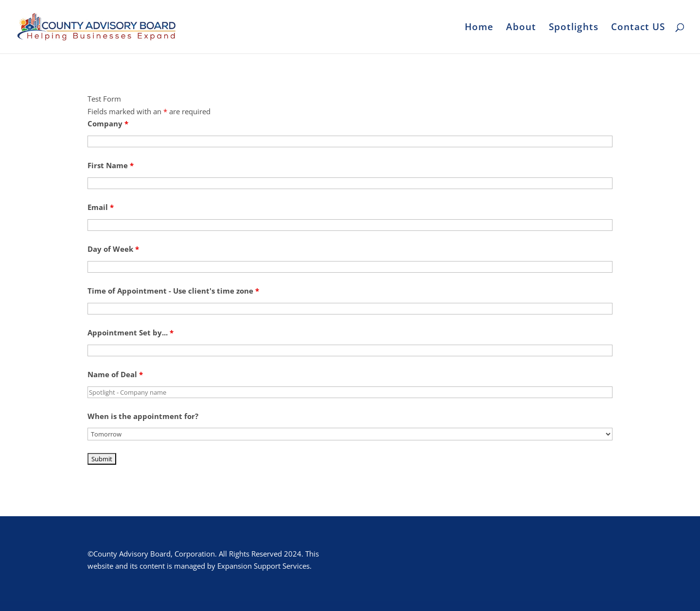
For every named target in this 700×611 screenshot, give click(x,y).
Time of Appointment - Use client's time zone (173, 291)
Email (101, 207)
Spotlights (574, 28)
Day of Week (113, 249)
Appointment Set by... (131, 332)
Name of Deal (115, 374)
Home (479, 28)
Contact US (638, 28)
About (521, 28)
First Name (111, 165)
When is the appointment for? (143, 416)
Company (108, 123)
